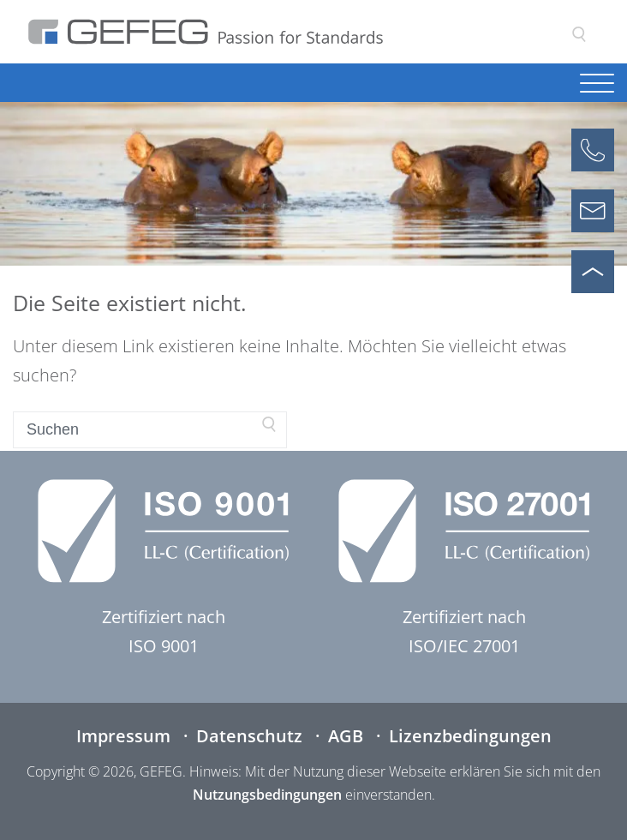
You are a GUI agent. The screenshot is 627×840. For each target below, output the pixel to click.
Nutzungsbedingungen (267, 795)
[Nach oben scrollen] (593, 272)
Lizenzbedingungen (470, 736)
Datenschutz (249, 736)
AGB (346, 736)
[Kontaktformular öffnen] (593, 211)
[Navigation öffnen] (597, 85)
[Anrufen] (593, 150)
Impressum (123, 736)
